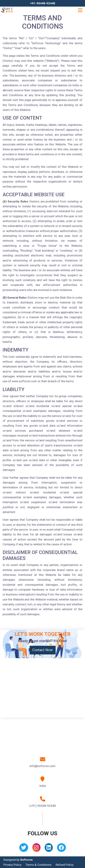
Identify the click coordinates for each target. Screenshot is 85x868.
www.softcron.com (24, 381)
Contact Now (42, 650)
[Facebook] (61, 849)
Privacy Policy (12, 865)
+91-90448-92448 (43, 3)
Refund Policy (65, 865)
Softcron (26, 860)
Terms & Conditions (39, 865)
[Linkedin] (49, 849)
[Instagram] (36, 849)
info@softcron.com (42, 766)
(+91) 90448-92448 (43, 806)
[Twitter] (24, 849)
